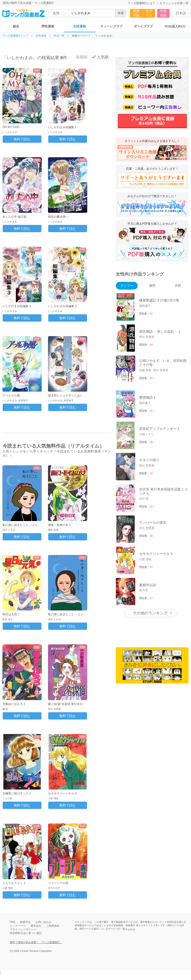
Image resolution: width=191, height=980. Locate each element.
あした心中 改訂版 (14, 217)
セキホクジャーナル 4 (62, 793)
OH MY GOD (11, 127)
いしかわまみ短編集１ (63, 127)
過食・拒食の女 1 (59, 525)
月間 (178, 286)
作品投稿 (163, 13)
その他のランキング (150, 613)
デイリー (127, 286)
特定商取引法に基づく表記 (26, 933)
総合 (16, 26)
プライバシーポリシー (23, 929)
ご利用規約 (53, 926)
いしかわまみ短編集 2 (62, 306)
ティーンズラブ (111, 26)
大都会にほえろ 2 (14, 704)
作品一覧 (59, 36)
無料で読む (22, 139)
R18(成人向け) (175, 26)
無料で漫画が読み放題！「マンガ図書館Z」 (36, 942)
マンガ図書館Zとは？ (141, 3)
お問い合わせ (43, 922)
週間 (152, 286)
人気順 (100, 57)
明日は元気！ (11, 614)
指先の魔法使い (58, 217)
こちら (131, 929)
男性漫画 (48, 26)
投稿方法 (25, 922)
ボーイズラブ (143, 26)
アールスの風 (11, 395)
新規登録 (136, 13)
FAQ (12, 922)
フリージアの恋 (58, 883)
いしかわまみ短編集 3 (17, 306)
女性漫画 (80, 26)
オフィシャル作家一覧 (174, 3)
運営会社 (36, 926)
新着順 (79, 57)
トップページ (18, 926)
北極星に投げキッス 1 (17, 793)
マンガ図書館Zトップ (15, 36)
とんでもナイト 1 (14, 883)
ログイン (149, 13)
